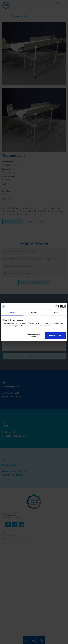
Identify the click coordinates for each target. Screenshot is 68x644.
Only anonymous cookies (34, 336)
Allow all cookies (55, 335)
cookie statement (44, 326)
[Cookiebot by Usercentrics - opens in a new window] (56, 306)
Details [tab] (34, 312)
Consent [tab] (12, 312)
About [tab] (56, 312)
